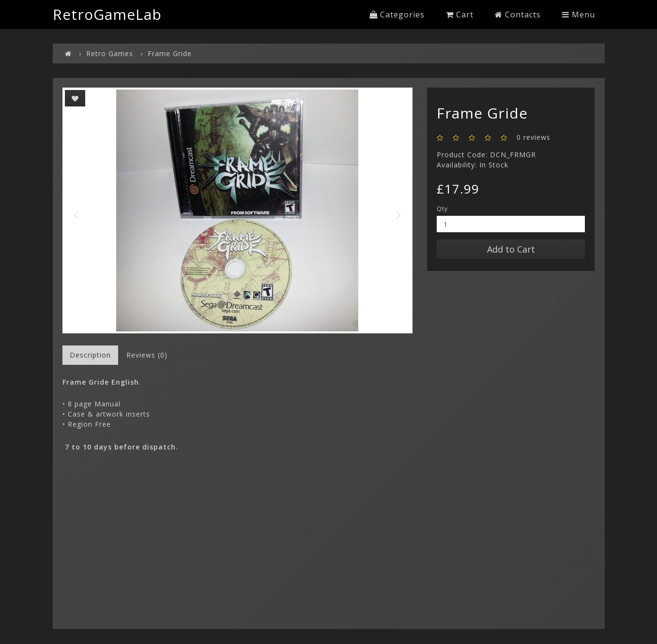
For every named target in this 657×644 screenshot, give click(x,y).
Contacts (518, 15)
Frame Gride (170, 53)
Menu (579, 15)
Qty (442, 209)
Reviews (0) (147, 355)
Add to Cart (511, 249)
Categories (397, 15)
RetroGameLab (107, 14)
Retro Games (110, 53)
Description (90, 355)
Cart (460, 15)
